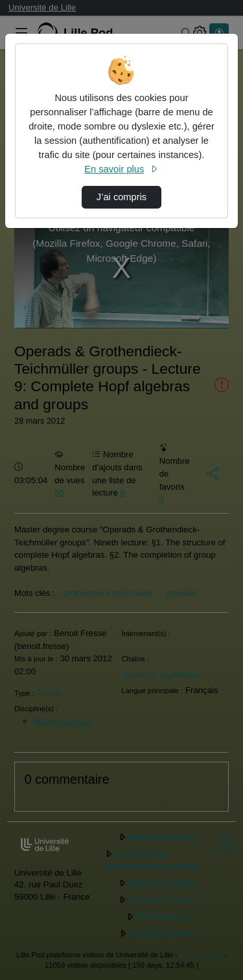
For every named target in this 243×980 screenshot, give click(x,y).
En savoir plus (121, 169)
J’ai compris (121, 197)
